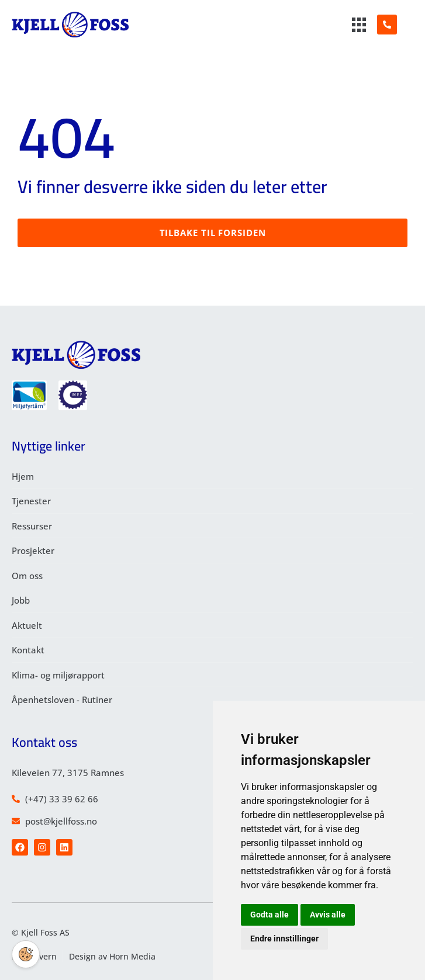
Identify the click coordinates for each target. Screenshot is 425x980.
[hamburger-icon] (360, 26)
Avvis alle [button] (328, 915)
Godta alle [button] (269, 915)
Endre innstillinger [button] (284, 939)
